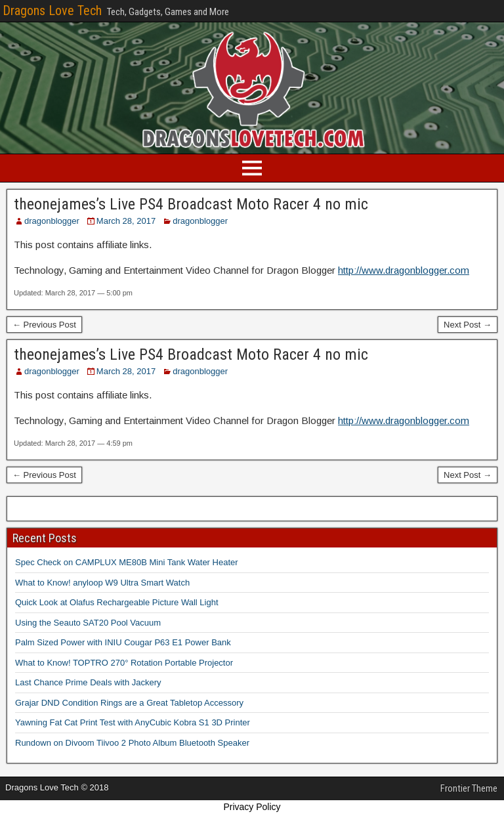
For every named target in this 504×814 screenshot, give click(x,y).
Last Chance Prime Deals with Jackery (88, 682)
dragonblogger (52, 221)
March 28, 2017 (126, 221)
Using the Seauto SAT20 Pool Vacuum (88, 623)
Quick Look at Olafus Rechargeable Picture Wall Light (117, 602)
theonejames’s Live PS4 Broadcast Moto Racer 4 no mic (191, 204)
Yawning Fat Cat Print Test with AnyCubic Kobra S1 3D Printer (133, 722)
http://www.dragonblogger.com (404, 270)
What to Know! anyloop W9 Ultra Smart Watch (102, 583)
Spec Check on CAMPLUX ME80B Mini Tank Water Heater (127, 562)
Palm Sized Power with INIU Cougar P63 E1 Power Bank (123, 642)
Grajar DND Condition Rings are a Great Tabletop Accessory (129, 703)
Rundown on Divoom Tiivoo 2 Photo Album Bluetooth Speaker (132, 743)
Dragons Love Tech (52, 11)
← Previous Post (44, 325)
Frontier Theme (469, 788)
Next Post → (468, 325)
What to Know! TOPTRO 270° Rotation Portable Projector (124, 663)
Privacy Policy (252, 807)
